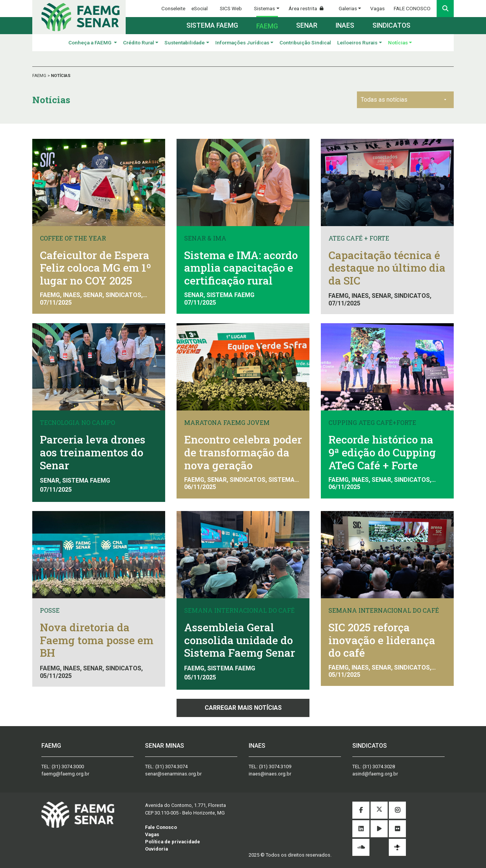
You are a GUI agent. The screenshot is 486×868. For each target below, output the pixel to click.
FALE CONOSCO (412, 8)
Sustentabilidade (185, 42)
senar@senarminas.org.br (173, 774)
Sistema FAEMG (212, 25)
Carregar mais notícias (243, 708)
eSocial (200, 8)
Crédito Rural (139, 42)
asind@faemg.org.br (375, 774)
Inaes (345, 25)
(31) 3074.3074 (171, 767)
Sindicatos (391, 25)
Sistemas (264, 8)
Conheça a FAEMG (90, 42)
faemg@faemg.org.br (65, 774)
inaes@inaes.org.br (270, 774)
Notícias (398, 42)
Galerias (348, 8)
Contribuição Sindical (305, 42)
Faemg (267, 26)
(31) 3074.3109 (275, 767)
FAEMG (40, 76)
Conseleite (173, 8)
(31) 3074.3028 (379, 767)
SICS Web (231, 8)
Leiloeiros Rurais (357, 42)
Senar (307, 25)
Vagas (377, 8)
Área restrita (309, 8)
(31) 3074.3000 (68, 767)
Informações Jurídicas (242, 42)
